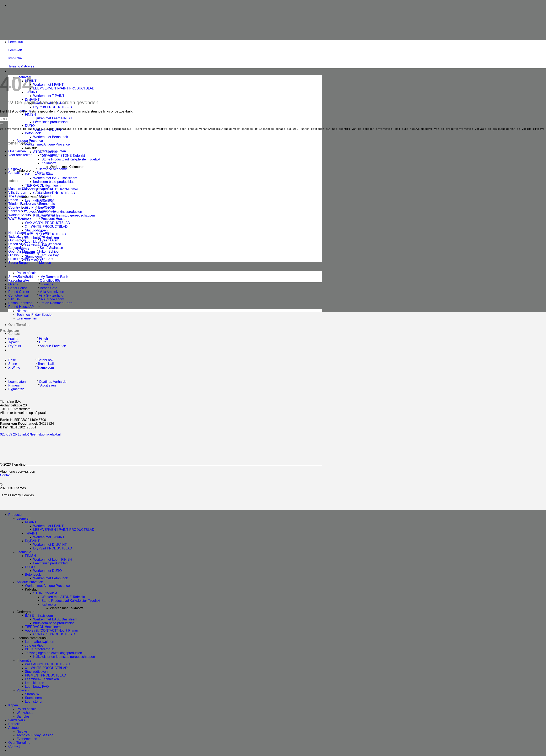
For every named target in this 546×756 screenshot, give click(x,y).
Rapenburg (17, 281)
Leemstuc (24, 553)
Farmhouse (48, 212)
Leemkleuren (35, 683)
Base (12, 361)
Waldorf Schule (20, 216)
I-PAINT (31, 523)
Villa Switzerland (51, 296)
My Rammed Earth (54, 277)
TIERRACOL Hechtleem (43, 185)
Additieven (48, 386)
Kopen (13, 267)
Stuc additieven (36, 230)
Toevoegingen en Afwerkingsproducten (53, 654)
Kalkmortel (49, 163)
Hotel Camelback (21, 233)
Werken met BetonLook (51, 137)
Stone (13, 364)
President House (53, 219)
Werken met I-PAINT (48, 85)
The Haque (17, 197)
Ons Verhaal (17, 152)
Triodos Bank (18, 204)
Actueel (14, 728)
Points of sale (27, 273)
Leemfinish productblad (50, 122)
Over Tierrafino (19, 325)
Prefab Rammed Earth (56, 304)
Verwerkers (17, 721)
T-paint (13, 343)
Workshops (25, 713)
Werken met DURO (48, 571)
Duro (43, 343)
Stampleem (46, 368)
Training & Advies (21, 66)
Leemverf (24, 519)
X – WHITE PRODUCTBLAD (46, 227)
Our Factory (17, 241)
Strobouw (32, 695)
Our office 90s (50, 281)
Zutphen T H (48, 193)
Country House (19, 208)
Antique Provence (30, 141)
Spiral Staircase (51, 248)
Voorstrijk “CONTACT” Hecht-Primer (52, 631)
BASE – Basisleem (39, 616)
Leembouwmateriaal (32, 639)
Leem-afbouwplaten (40, 642)
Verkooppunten (55, 152)
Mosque (45, 263)
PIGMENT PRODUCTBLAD (45, 676)
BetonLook (33, 133)
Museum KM (18, 189)
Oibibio (13, 256)
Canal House (18, 289)
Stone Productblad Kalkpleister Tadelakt (71, 159)
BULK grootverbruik (39, 650)
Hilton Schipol (49, 252)
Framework (47, 216)
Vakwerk (23, 691)
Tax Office (47, 201)
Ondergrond (25, 612)
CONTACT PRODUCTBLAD (54, 635)
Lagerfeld (46, 189)
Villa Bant (46, 260)
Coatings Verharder (53, 382)
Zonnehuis (47, 204)
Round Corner (19, 292)
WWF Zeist (17, 219)
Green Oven (49, 241)
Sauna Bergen (19, 263)
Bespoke (15, 170)
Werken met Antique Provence (47, 144)
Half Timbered (51, 245)
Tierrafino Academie (53, 170)
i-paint (13, 339)
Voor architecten (20, 156)
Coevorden (16, 248)
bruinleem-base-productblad (54, 182)
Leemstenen (34, 702)
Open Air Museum (22, 252)
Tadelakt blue (18, 237)
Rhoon (13, 201)
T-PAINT (31, 534)
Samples (43, 173)
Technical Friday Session (35, 315)
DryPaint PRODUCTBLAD (53, 107)
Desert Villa (17, 245)
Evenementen (27, 318)
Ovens (13, 285)
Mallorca (45, 197)
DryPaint (15, 347)
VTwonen (46, 233)
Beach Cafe (49, 289)
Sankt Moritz (18, 212)
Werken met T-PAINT (49, 96)
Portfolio (14, 725)
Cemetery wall (19, 296)
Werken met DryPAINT (50, 545)
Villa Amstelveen (52, 292)
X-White (14, 368)
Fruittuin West (18, 260)
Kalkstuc (31, 148)
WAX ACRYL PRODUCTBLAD (47, 223)
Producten (16, 71)
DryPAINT (32, 541)
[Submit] (2, 124)
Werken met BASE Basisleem (55, 178)
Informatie (24, 661)
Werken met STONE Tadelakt (63, 156)
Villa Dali (15, 300)
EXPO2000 (47, 208)
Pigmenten (16, 390)
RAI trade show (52, 300)
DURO (30, 126)
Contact (14, 334)
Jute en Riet (34, 646)
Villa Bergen (17, 193)
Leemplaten (17, 382)
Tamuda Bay (50, 256)
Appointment (51, 156)
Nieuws (22, 311)
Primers (14, 386)
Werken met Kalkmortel (67, 167)
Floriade (47, 285)
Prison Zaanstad (20, 304)
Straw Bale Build (20, 277)
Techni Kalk (46, 364)
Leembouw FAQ (37, 687)
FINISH (30, 114)
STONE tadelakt (45, 594)
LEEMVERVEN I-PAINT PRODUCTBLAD (64, 88)
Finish (44, 339)
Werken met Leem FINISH (53, 118)
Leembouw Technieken (42, 680)
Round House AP (21, 307)
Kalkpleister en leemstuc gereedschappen (64, 215)
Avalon (44, 237)
